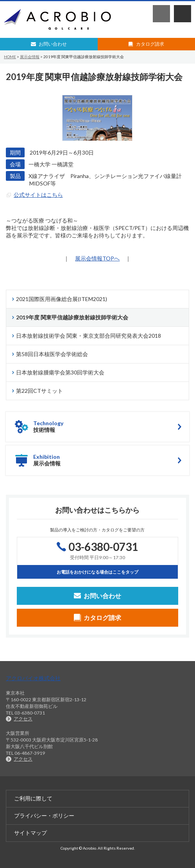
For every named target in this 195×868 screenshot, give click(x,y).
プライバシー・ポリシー (44, 815)
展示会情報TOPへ (97, 258)
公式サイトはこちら (38, 195)
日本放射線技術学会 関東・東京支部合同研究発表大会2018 (89, 336)
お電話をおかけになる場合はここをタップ (97, 572)
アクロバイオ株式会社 (33, 678)
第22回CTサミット (39, 391)
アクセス (23, 719)
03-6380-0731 (161, 14)
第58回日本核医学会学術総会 (52, 354)
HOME (10, 57)
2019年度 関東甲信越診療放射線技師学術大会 (72, 317)
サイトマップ (30, 833)
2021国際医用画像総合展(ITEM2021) (62, 299)
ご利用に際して (33, 798)
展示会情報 (30, 57)
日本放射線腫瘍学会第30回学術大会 (60, 372)
